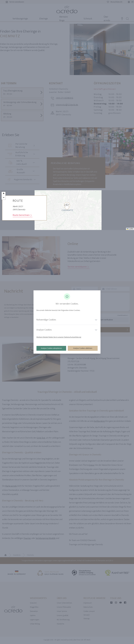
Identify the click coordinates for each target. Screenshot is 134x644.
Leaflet (130, 229)
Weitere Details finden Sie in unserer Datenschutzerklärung (59, 337)
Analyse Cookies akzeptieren (51, 348)
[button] (67, 206)
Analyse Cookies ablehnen (83, 348)
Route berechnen (22, 215)
